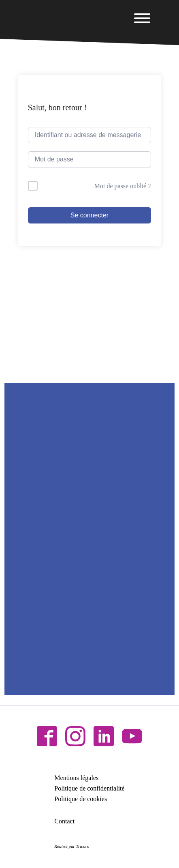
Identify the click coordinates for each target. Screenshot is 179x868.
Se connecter (89, 215)
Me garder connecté (68, 186)
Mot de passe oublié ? (123, 186)
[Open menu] (142, 18)
